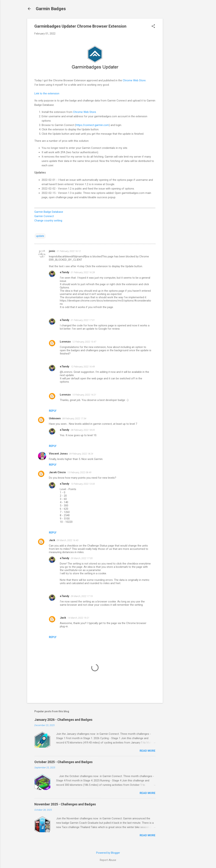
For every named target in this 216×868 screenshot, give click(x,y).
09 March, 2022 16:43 (67, 540)
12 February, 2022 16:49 (83, 367)
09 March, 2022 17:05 (82, 558)
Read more (148, 751)
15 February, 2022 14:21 (84, 395)
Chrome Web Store (134, 80)
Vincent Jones (58, 454)
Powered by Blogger (108, 853)
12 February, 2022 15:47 (84, 342)
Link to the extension (47, 93)
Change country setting (48, 221)
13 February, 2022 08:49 (79, 472)
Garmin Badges (51, 9)
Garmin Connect (44, 216)
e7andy (65, 272)
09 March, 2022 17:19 (82, 596)
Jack (52, 540)
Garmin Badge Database (49, 212)
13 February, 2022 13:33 (83, 484)
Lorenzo (65, 342)
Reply (53, 411)
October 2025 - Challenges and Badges (63, 762)
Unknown (55, 418)
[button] (153, 27)
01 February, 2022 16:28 (83, 272)
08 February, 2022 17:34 (74, 418)
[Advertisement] (177, 73)
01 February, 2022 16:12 (69, 251)
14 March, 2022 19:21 (78, 618)
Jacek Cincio (57, 472)
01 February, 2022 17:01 (83, 320)
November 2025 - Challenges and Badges (65, 804)
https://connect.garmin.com (92, 125)
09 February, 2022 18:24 (81, 454)
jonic (52, 251)
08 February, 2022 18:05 (83, 430)
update (40, 236)
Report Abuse (108, 860)
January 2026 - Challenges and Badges (63, 720)
